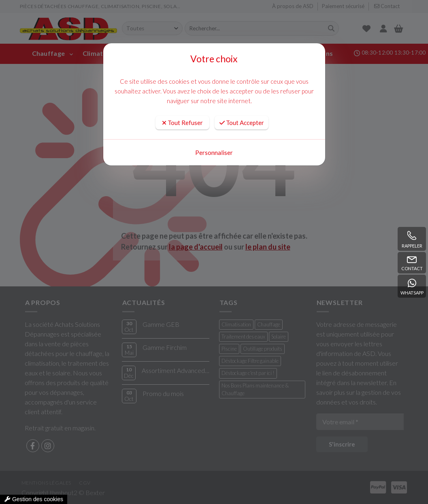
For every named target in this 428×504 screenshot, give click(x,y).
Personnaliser (214, 152)
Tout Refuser (182, 123)
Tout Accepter (242, 123)
